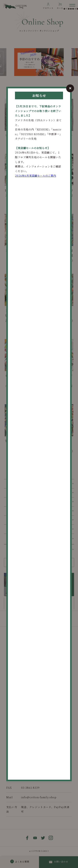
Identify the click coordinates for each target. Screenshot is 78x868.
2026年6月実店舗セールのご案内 (35, 176)
